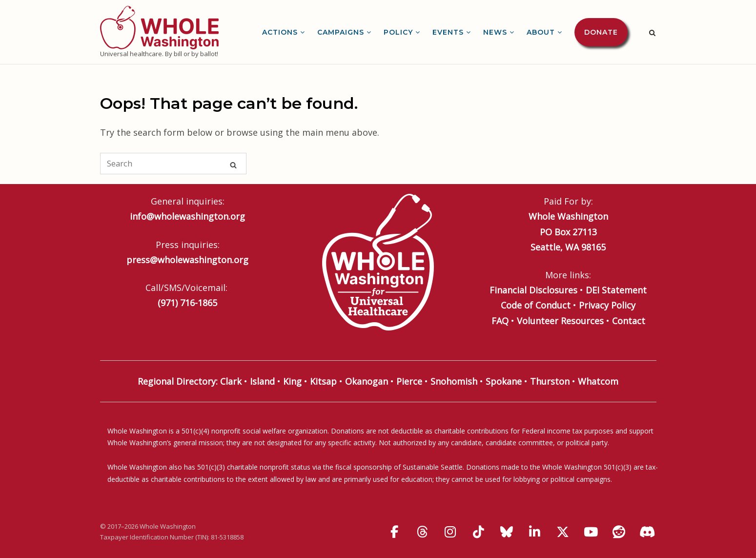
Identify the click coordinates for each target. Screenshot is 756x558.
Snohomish (454, 381)
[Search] (233, 164)
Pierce (409, 381)
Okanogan (367, 381)
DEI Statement (616, 290)
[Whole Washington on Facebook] (394, 532)
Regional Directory (177, 381)
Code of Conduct (536, 305)
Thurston (550, 381)
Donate (601, 32)
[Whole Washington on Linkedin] (535, 532)
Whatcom (598, 381)
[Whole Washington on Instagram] (450, 532)
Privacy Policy (607, 305)
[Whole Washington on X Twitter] (563, 532)
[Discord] (647, 532)
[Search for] (173, 164)
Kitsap (323, 381)
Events (448, 32)
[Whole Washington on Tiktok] (478, 532)
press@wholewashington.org (187, 260)
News (495, 32)
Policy (398, 32)
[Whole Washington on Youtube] (591, 532)
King (292, 381)
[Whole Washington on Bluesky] (507, 532)
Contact (629, 321)
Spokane (504, 381)
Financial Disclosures (533, 290)
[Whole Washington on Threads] (422, 532)
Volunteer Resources (560, 321)
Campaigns (341, 32)
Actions (280, 32)
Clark (231, 381)
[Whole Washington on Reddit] (619, 532)
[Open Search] (652, 33)
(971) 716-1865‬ (187, 303)
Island (262, 381)
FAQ (500, 321)
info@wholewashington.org (187, 216)
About (541, 32)
